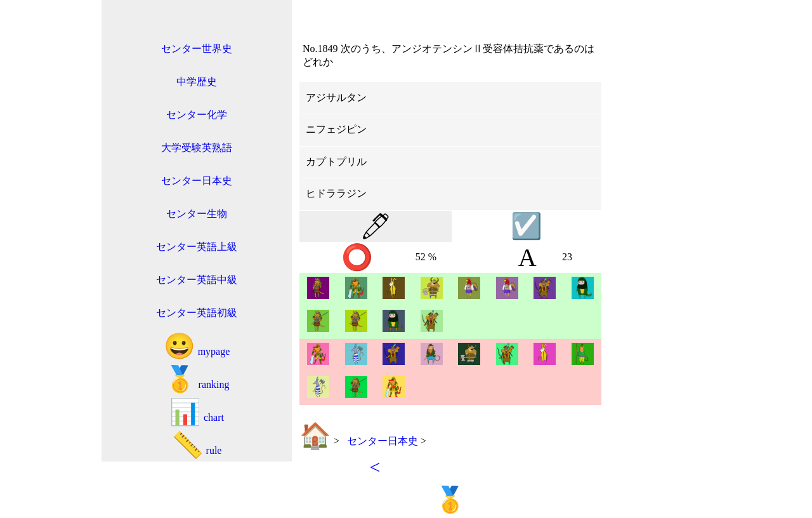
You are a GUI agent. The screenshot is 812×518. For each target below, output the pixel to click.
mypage (197, 346)
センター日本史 (197, 181)
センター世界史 (197, 49)
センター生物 (197, 214)
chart (197, 412)
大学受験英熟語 (197, 148)
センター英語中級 (197, 280)
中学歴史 (197, 82)
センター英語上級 (197, 247)
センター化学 (197, 115)
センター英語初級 (197, 313)
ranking (197, 379)
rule (197, 445)
